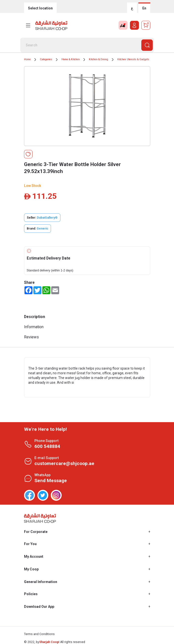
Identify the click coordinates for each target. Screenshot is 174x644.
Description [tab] (35, 317)
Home (27, 59)
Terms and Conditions (39, 634)
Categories (46, 59)
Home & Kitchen (71, 59)
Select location (40, 8)
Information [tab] (34, 327)
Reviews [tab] (31, 337)
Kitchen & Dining (99, 59)
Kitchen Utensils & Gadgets (133, 59)
